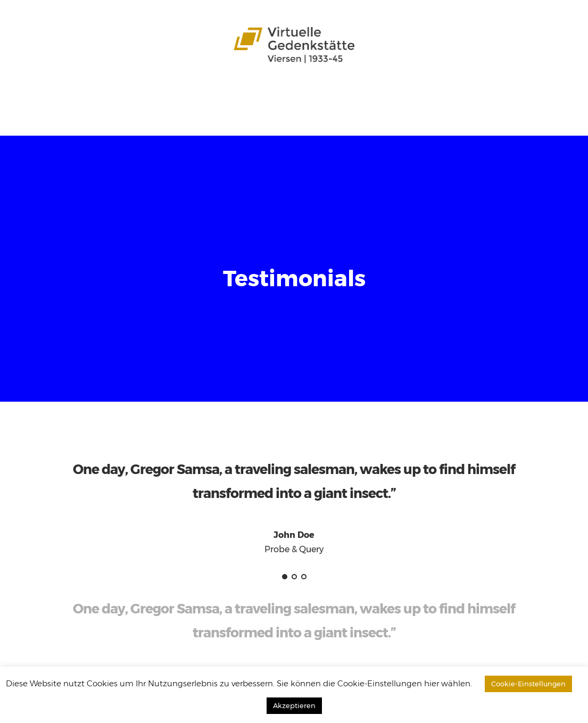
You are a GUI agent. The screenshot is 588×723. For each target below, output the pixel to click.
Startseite (35, 96)
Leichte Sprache (466, 96)
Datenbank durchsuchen (68, 115)
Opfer (173, 96)
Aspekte (209, 96)
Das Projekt (85, 96)
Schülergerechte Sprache (374, 96)
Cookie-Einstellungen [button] (528, 684)
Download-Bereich (167, 115)
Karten (246, 96)
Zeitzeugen (291, 96)
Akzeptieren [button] (294, 705)
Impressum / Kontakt (256, 115)
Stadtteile (135, 96)
